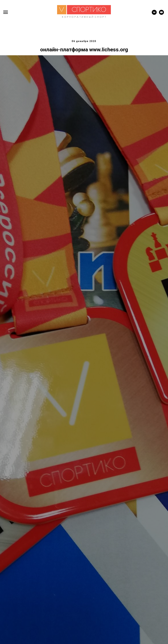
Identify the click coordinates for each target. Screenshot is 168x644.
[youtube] (161, 14)
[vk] (154, 14)
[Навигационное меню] (6, 12)
